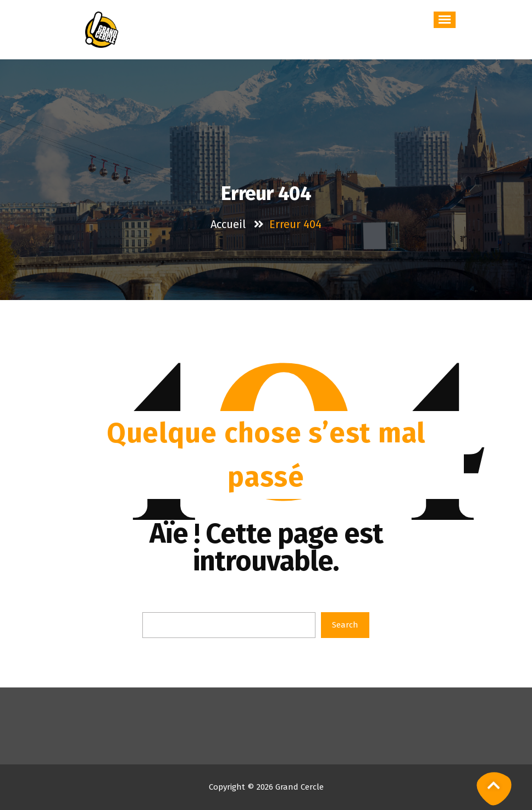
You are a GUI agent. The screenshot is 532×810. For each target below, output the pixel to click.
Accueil (228, 224)
